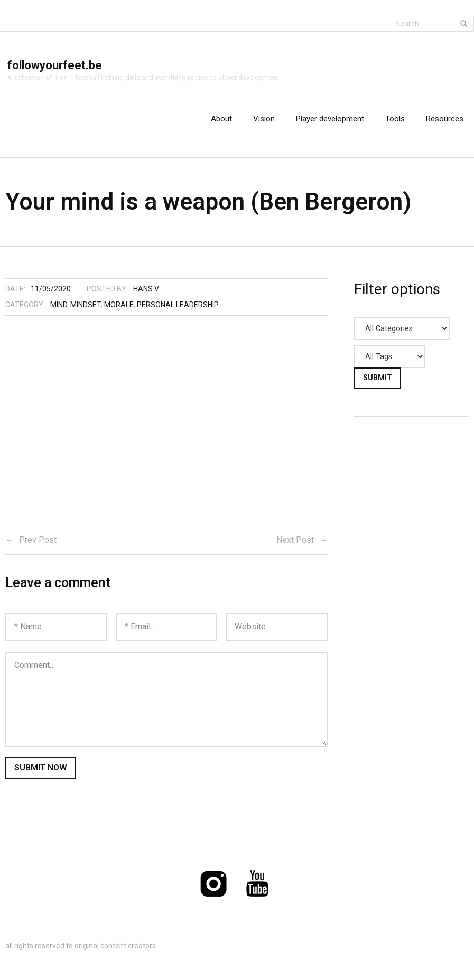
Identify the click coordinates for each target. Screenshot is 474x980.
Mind (59, 306)
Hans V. (146, 290)
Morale (119, 306)
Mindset (86, 306)
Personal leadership (178, 306)
